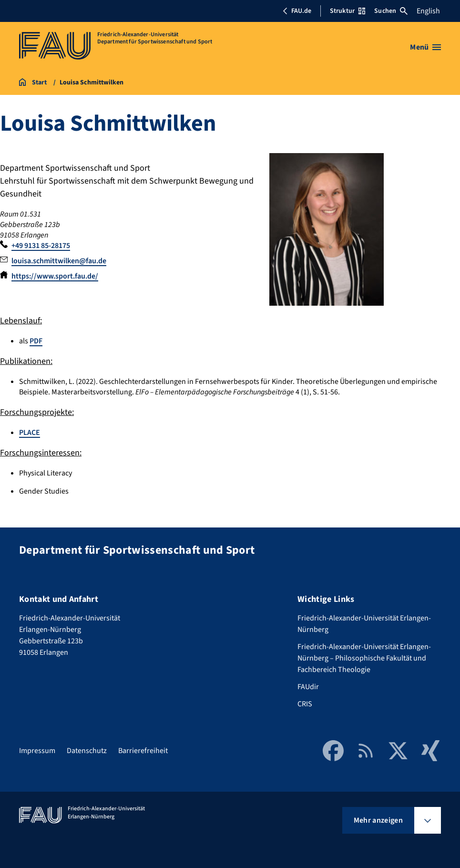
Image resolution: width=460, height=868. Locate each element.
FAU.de (297, 11)
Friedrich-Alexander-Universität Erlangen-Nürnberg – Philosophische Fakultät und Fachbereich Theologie (364, 658)
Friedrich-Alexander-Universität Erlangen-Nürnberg (364, 624)
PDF (36, 341)
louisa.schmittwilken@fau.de (59, 261)
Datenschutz (87, 751)
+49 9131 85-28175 (41, 246)
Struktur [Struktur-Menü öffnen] (348, 11)
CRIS (305, 704)
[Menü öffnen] (425, 47)
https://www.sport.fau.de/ (55, 276)
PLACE (30, 433)
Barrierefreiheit (143, 751)
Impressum (37, 751)
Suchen (391, 11)
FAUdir (308, 687)
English (428, 11)
